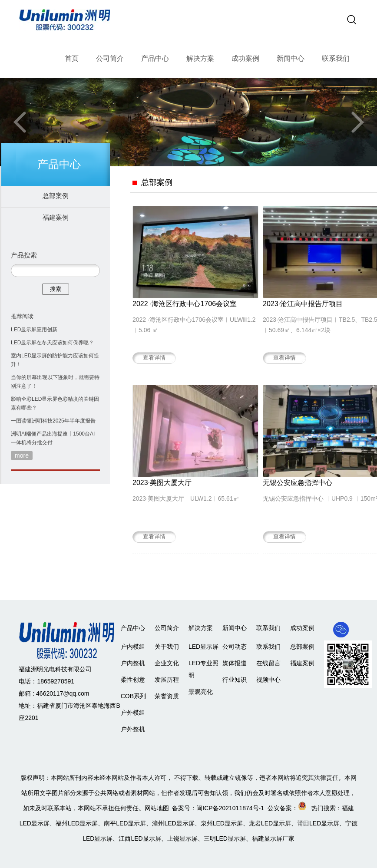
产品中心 (155, 58)
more (22, 455)
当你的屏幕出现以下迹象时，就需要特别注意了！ (55, 382)
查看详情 (154, 358)
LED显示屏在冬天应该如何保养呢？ (52, 343)
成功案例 (245, 58)
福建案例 (56, 217)
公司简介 (110, 58)
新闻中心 (291, 58)
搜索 (56, 289)
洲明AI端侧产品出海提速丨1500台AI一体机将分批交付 (53, 438)
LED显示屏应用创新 (34, 330)
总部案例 (56, 196)
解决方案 (200, 58)
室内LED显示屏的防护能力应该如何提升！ (55, 360)
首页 (72, 58)
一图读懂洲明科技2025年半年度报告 (53, 421)
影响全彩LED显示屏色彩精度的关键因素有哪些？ (55, 403)
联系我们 (336, 58)
